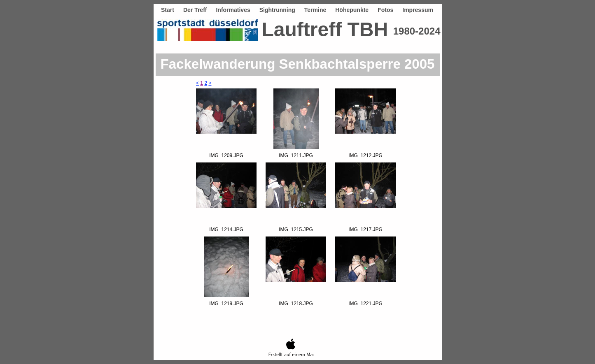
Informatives (233, 10)
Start (168, 10)
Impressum (418, 10)
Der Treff (195, 10)
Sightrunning (277, 10)
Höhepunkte (352, 10)
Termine (315, 10)
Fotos (385, 10)
